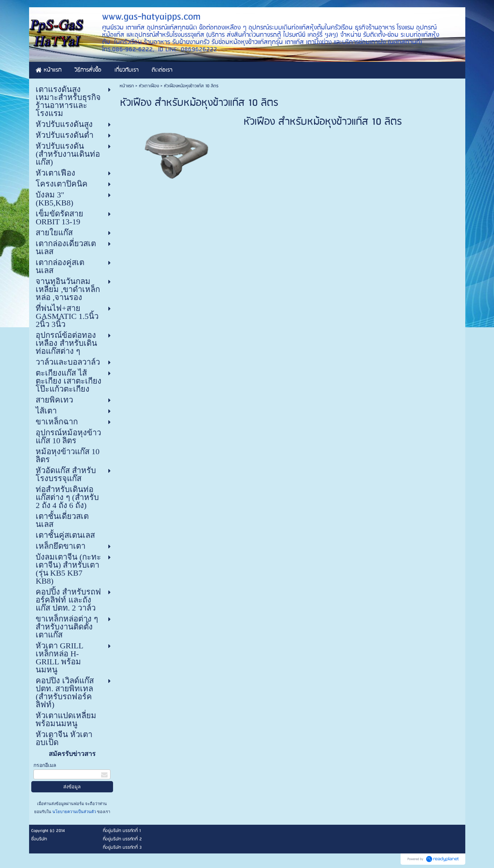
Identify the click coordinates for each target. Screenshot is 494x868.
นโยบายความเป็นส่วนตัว (74, 812)
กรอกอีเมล (45, 765)
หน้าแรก (127, 86)
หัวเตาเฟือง (150, 86)
